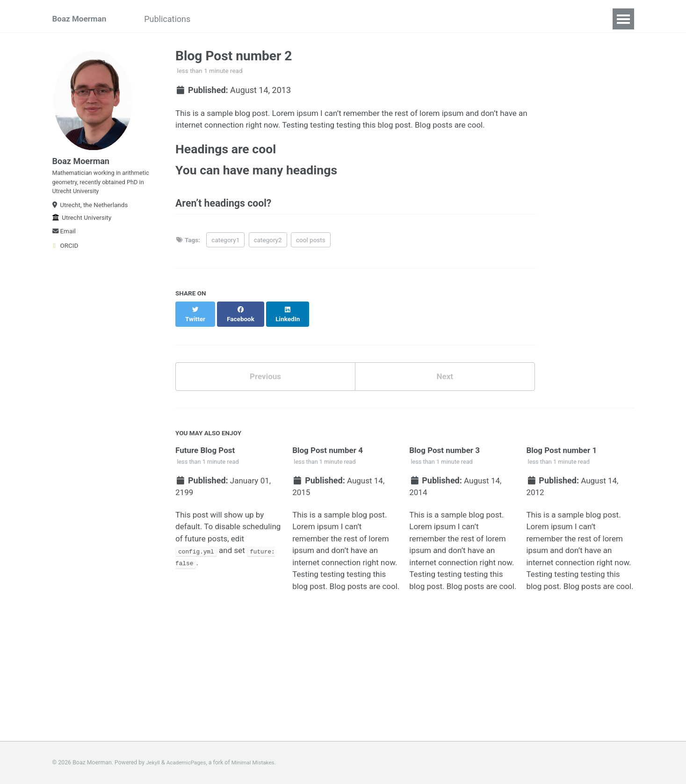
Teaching (268, 19)
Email (64, 238)
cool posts (311, 246)
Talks (224, 19)
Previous (265, 375)
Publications (175, 19)
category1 (225, 246)
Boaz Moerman (81, 19)
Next (445, 375)
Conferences (326, 19)
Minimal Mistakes (257, 762)
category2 (268, 246)
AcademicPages (188, 762)
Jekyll (153, 762)
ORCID (65, 253)
